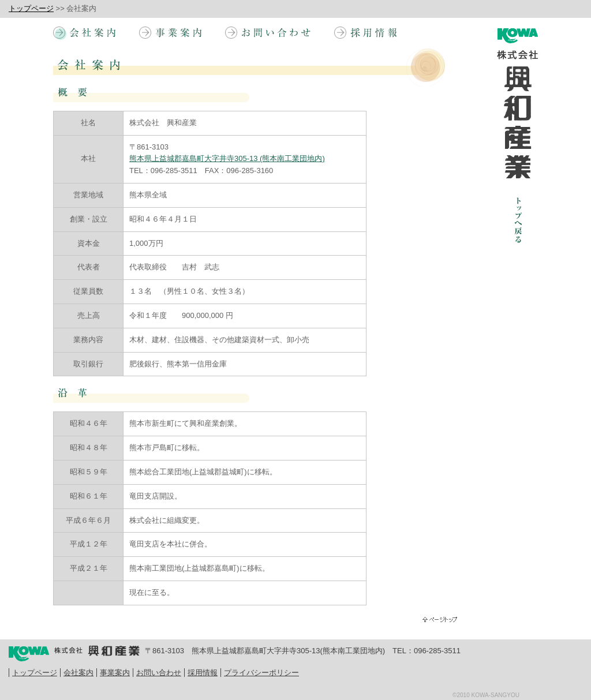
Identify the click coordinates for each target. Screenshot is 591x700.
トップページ (31, 8)
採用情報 (203, 673)
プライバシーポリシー (261, 673)
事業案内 (115, 673)
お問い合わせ (159, 673)
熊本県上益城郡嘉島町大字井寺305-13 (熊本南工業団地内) (227, 158)
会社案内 (78, 673)
